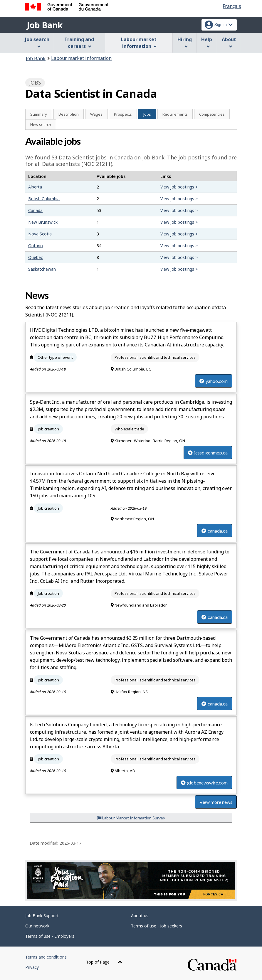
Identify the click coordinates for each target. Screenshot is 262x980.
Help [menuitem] (207, 42)
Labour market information (81, 58)
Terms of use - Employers (50, 936)
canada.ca (215, 531)
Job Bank (45, 25)
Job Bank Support (42, 916)
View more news (216, 802)
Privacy (32, 967)
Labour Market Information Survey (131, 818)
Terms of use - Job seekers (157, 926)
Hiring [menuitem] (185, 42)
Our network (37, 926)
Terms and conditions (46, 957)
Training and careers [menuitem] (79, 43)
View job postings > (179, 187)
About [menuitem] (229, 42)
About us (140, 916)
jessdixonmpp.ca (208, 453)
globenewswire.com (204, 783)
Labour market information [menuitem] (139, 43)
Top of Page (104, 962)
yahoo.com (214, 381)
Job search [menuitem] (37, 42)
